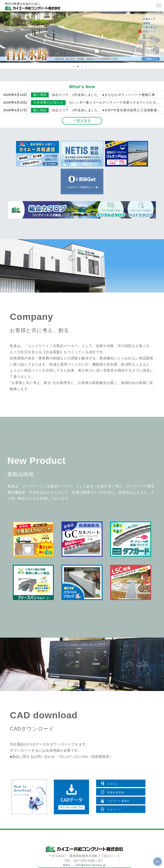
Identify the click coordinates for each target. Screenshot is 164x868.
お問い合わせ (84, 840)
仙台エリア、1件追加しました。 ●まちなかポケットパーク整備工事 (103, 95)
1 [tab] (73, 66)
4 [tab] (86, 66)
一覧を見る (82, 121)
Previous (9, 40)
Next (156, 40)
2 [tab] (78, 66)
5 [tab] (91, 66)
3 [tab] (82, 66)
